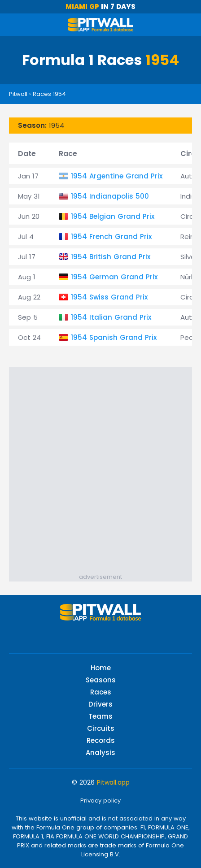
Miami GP (82, 7)
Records (101, 740)
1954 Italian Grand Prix (111, 317)
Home (101, 668)
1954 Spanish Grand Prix (114, 337)
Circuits (101, 728)
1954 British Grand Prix (111, 257)
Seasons (101, 680)
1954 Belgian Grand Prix (113, 216)
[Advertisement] (100, 468)
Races (101, 692)
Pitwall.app (113, 782)
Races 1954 (49, 94)
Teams (100, 716)
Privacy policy (100, 801)
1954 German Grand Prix (114, 277)
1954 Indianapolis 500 (110, 196)
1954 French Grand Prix (111, 237)
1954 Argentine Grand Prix (117, 176)
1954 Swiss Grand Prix (109, 297)
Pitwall (18, 94)
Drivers (100, 704)
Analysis (100, 753)
